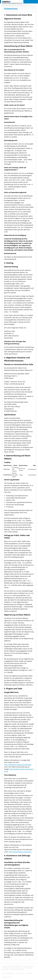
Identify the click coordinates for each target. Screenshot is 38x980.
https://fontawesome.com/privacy (20, 852)
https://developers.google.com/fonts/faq (18, 765)
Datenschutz (20, 973)
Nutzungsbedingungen (8, 973)
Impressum (29, 973)
